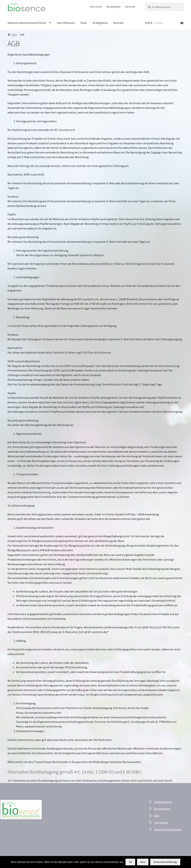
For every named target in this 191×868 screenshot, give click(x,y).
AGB (157, 816)
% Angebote (100, 23)
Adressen (130, 7)
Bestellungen (114, 7)
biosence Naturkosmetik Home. (27, 23)
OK (130, 862)
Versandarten (162, 809)
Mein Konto (96, 7)
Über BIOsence (66, 23)
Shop (84, 23)
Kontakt (119, 23)
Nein (143, 862)
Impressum (161, 822)
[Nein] (187, 862)
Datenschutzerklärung (168, 829)
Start (14, 35)
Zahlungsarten (163, 802)
